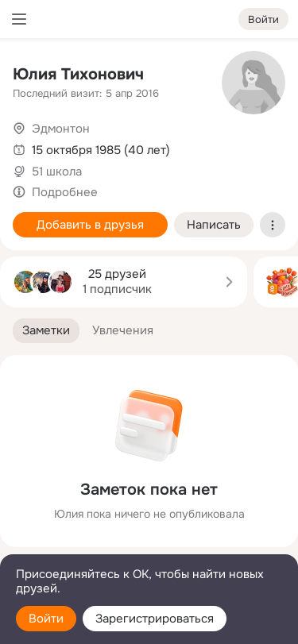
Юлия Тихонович (78, 74)
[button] (46, 331)
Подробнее (65, 192)
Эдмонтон (61, 129)
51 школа (57, 172)
